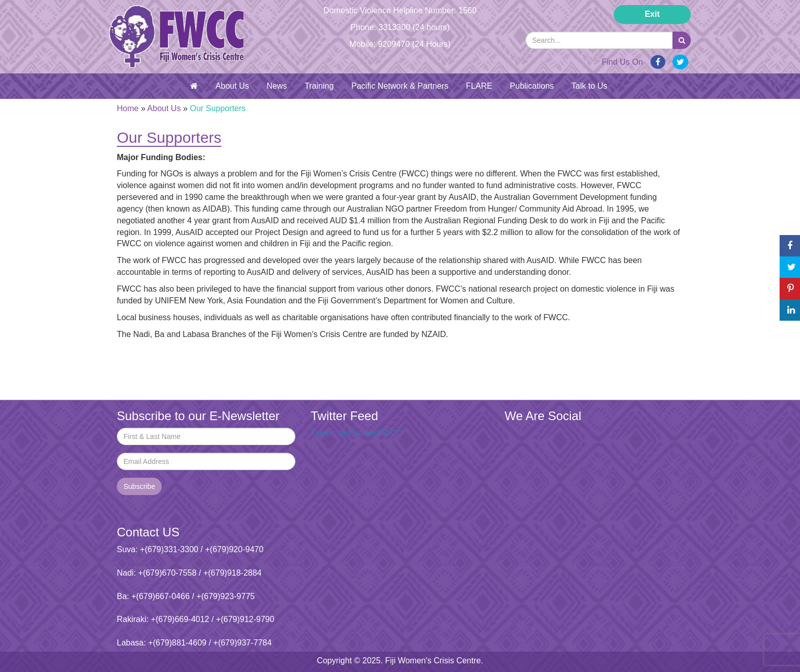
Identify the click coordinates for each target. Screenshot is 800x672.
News (277, 86)
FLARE (479, 86)
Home (128, 108)
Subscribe (139, 486)
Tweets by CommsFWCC (357, 433)
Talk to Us (589, 86)
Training (319, 86)
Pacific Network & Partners (400, 86)
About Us (232, 86)
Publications (532, 86)
